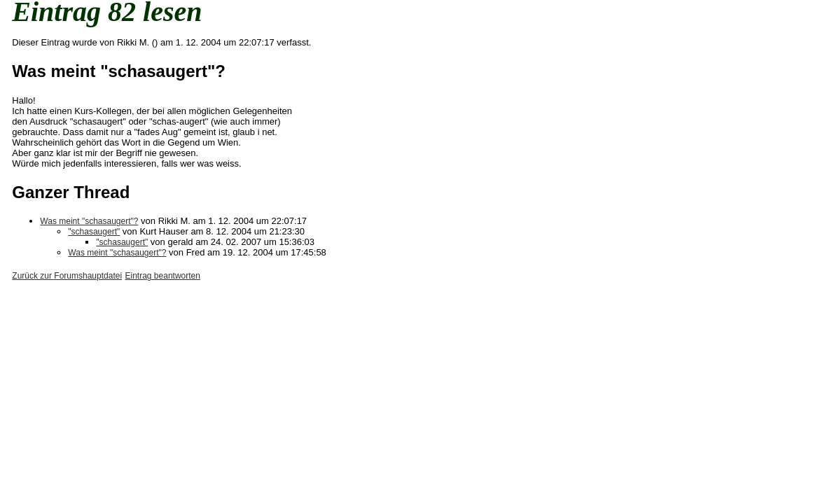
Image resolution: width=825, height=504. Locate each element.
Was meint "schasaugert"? (89, 221)
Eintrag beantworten (163, 276)
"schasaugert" (94, 232)
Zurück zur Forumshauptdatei (67, 276)
